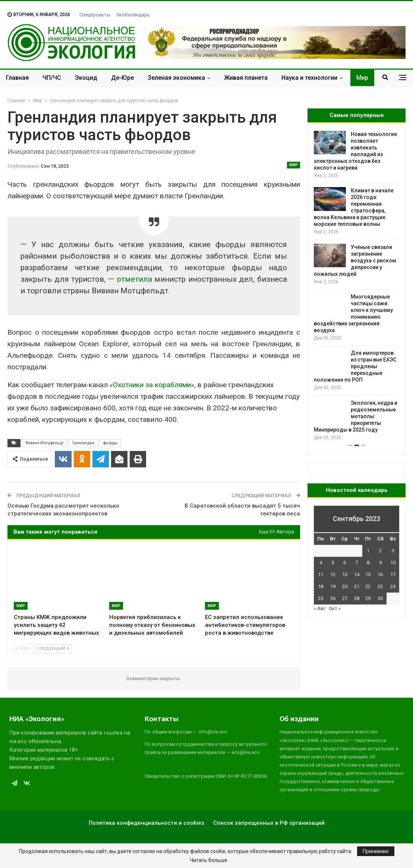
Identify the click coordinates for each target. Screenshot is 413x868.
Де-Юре (122, 78)
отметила (134, 279)
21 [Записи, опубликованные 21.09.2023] (357, 586)
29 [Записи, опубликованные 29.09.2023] (368, 598)
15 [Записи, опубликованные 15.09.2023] (368, 575)
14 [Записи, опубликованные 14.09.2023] (357, 575)
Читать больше (209, 860)
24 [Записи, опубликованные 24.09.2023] (393, 586)
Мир (362, 78)
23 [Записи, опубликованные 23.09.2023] (380, 586)
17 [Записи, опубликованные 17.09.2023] (393, 575)
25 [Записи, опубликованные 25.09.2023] (321, 598)
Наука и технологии (309, 78)
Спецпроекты (95, 15)
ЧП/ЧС (52, 78)
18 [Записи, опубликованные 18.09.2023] (321, 586)
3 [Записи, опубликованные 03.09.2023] (393, 551)
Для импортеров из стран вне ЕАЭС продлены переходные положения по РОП (355, 366)
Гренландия (83, 443)
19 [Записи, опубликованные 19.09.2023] (333, 586)
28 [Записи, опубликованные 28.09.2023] (357, 598)
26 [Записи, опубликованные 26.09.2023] (333, 598)
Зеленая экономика (176, 78)
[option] (357, 286)
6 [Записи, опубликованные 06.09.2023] (345, 563)
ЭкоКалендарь (133, 15)
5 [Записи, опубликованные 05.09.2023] (333, 563)
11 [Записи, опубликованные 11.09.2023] (321, 575)
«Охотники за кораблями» (152, 385)
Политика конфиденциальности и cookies (146, 823)
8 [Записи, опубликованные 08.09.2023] (368, 563)
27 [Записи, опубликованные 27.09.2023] (345, 598)
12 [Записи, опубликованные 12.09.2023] (333, 575)
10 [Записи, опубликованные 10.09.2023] (393, 563)
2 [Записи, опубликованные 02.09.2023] (380, 551)
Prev (24, 649)
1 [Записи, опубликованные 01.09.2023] (368, 551)
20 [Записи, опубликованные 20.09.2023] (345, 586)
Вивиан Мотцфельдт (45, 443)
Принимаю (376, 851)
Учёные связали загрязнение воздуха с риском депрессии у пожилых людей (355, 261)
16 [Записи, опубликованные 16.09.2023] (380, 575)
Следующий (53, 649)
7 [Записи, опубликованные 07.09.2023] (357, 563)
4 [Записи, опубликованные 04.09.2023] (321, 563)
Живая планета (246, 78)
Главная (17, 78)
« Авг (320, 608)
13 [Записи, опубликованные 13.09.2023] (345, 575)
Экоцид (86, 78)
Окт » (335, 608)
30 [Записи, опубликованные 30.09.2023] (380, 598)
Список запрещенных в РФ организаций (269, 823)
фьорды (110, 443)
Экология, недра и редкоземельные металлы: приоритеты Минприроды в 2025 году (356, 416)
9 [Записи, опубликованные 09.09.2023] (380, 563)
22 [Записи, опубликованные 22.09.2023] (368, 586)
